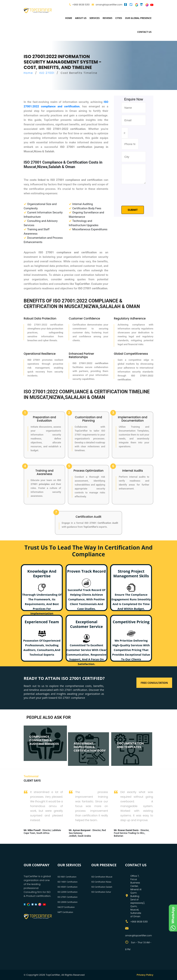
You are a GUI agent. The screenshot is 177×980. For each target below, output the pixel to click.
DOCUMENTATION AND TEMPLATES (130, 744)
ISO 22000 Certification (67, 892)
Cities (119, 18)
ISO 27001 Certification (67, 897)
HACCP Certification (66, 907)
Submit (133, 210)
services (95, 18)
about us (81, 18)
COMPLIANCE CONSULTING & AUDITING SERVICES (44, 739)
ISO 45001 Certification (67, 887)
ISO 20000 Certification (67, 902)
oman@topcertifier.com (107, 5)
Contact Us (144, 32)
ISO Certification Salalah (102, 887)
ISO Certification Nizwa (101, 882)
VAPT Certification (65, 912)
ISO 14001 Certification (67, 882)
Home (69, 18)
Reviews (107, 18)
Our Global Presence (138, 18)
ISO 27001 (47, 73)
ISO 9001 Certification (67, 877)
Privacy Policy (145, 975)
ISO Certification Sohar (101, 892)
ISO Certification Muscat (102, 877)
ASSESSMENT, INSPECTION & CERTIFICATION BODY (90, 746)
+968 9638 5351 (81, 5)
